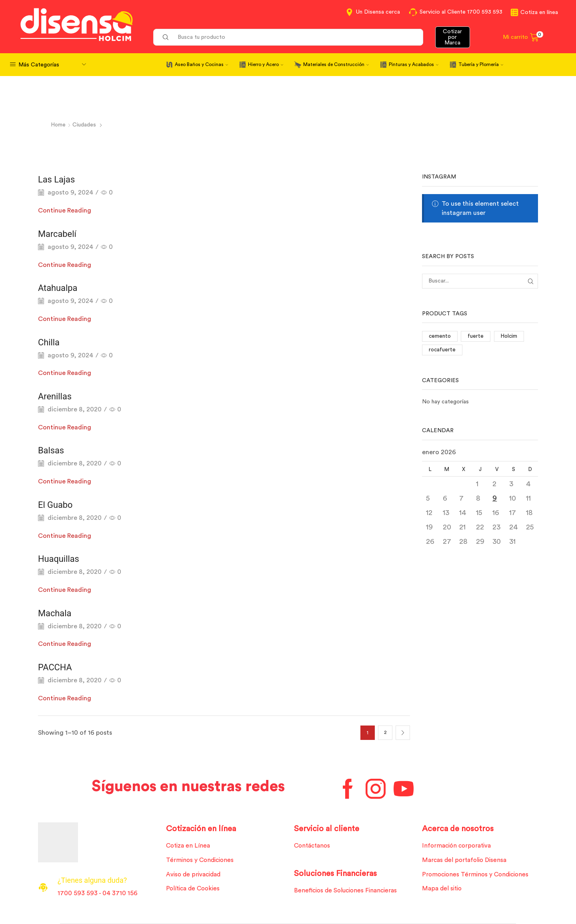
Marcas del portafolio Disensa (466, 860)
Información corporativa (458, 846)
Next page (403, 733)
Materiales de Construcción (336, 64)
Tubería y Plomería (481, 64)
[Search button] (166, 37)
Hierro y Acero (266, 64)
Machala (56, 613)
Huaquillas (61, 559)
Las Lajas (58, 179)
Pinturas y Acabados (414, 64)
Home (59, 125)
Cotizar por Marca (452, 37)
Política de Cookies (194, 890)
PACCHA (57, 667)
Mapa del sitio (443, 890)
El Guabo (57, 504)
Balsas (52, 450)
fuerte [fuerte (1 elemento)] (477, 337)
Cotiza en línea (539, 12)
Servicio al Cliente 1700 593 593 (461, 12)
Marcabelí (59, 233)
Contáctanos (314, 846)
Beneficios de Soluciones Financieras (348, 891)
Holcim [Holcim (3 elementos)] (510, 337)
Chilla (50, 342)
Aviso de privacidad (195, 875)
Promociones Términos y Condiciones (478, 875)
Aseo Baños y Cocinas (201, 64)
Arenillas (56, 396)
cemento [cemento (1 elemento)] (440, 337)
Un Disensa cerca (378, 12)
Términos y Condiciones (201, 860)
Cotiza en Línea (189, 846)
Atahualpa (60, 288)
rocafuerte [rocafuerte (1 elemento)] (443, 351)
